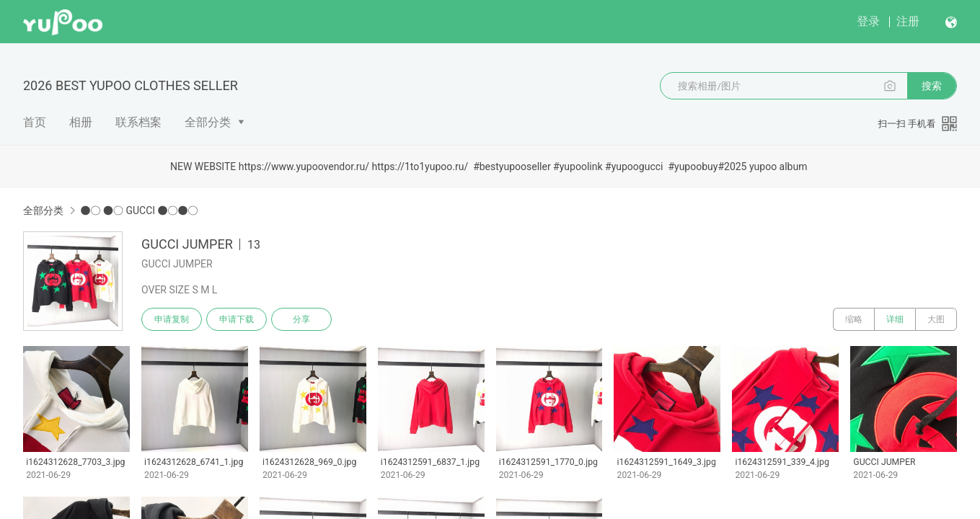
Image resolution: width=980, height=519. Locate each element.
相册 (81, 122)
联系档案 (138, 122)
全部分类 (208, 122)
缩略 (854, 319)
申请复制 (172, 319)
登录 (868, 21)
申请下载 (237, 319)
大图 (936, 319)
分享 (301, 319)
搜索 (932, 86)
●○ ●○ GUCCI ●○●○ (139, 210)
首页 (35, 122)
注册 (908, 21)
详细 (895, 319)
